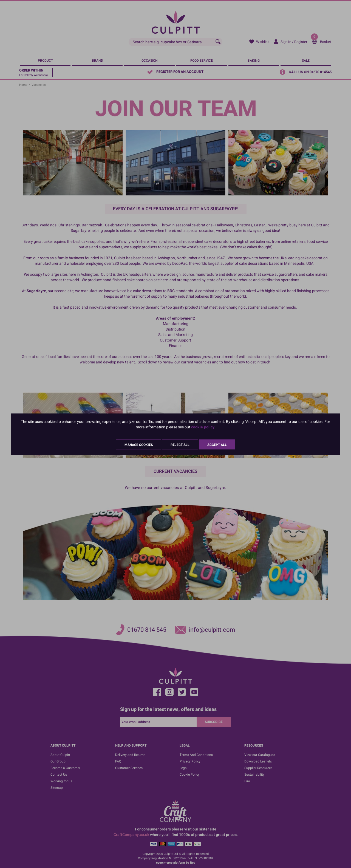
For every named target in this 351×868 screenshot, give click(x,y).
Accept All (217, 445)
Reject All (180, 445)
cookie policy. (203, 427)
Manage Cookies (139, 445)
